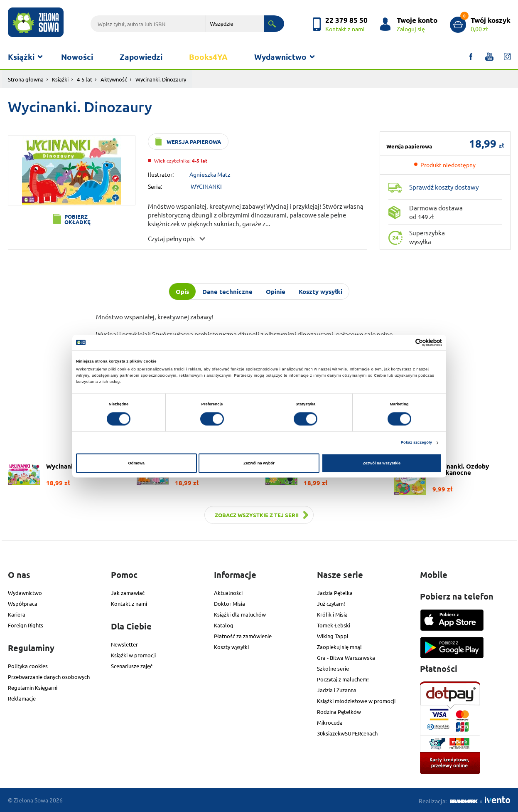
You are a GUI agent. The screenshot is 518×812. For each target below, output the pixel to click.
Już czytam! (331, 603)
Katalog (224, 625)
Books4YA (208, 57)
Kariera (17, 614)
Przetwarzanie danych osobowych (49, 677)
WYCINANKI (206, 186)
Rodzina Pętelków (339, 712)
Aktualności (228, 593)
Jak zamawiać (128, 593)
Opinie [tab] (276, 291)
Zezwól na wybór (259, 463)
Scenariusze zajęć (132, 666)
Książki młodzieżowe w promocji (356, 701)
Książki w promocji (133, 655)
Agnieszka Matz (210, 174)
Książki (21, 57)
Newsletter (124, 644)
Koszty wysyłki (231, 647)
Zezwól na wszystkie (382, 463)
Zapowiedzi (141, 57)
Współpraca (23, 603)
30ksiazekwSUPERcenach (347, 733)
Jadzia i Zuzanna (337, 690)
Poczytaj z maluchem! (343, 679)
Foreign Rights (26, 625)
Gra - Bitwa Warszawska (346, 658)
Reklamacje (22, 698)
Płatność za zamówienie (243, 636)
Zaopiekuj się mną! (339, 647)
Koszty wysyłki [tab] (320, 291)
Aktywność (114, 79)
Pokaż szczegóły (416, 443)
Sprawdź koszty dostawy (444, 187)
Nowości (77, 57)
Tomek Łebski (334, 625)
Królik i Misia (332, 614)
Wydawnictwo (280, 57)
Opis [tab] (182, 291)
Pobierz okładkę (77, 219)
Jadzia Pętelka (335, 593)
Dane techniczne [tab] (227, 291)
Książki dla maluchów (240, 614)
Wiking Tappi (333, 636)
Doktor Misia (230, 603)
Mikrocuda (330, 722)
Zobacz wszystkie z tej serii (257, 515)
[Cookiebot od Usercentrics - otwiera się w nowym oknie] (406, 342)
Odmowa (136, 463)
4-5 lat (85, 79)
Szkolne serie (333, 668)
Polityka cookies (28, 666)
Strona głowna (26, 79)
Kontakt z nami (129, 603)
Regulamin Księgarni (33, 687)
